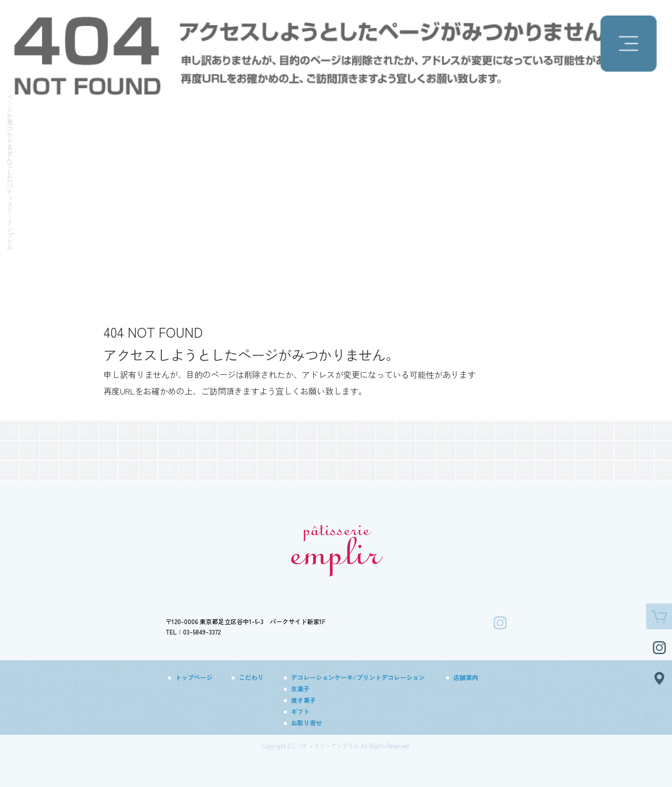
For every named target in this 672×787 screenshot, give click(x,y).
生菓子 (300, 688)
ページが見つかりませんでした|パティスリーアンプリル (10, 172)
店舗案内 (466, 677)
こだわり (251, 677)
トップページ (194, 677)
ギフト (300, 711)
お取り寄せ (307, 723)
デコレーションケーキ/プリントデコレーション (358, 677)
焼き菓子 (303, 700)
